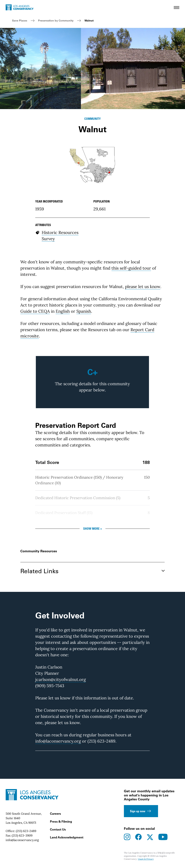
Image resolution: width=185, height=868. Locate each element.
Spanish (84, 311)
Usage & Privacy (146, 859)
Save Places (20, 21)
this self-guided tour (131, 268)
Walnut (89, 21)
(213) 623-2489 (26, 831)
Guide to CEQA (35, 311)
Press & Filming (61, 821)
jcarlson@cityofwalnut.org (61, 679)
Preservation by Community (56, 21)
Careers (55, 814)
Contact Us (58, 829)
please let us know (143, 287)
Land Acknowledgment (67, 837)
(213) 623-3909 (22, 835)
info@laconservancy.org (58, 741)
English (63, 311)
